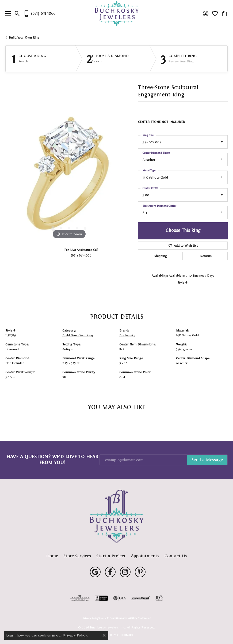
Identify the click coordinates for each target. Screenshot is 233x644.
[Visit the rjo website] (159, 598)
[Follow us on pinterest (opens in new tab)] (140, 572)
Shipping (161, 256)
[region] (69, 176)
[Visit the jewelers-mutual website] (141, 598)
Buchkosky (127, 335)
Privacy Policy (91, 618)
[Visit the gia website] (120, 598)
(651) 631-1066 (81, 255)
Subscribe (207, 460)
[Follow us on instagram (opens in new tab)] (125, 572)
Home (52, 556)
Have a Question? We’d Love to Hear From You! (52, 460)
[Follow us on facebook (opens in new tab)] (110, 572)
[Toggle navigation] (7, 13)
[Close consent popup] (104, 635)
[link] (39, 13)
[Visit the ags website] (80, 598)
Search (23, 61)
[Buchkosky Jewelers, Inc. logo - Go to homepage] (117, 14)
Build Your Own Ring (24, 37)
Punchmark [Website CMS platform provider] (125, 635)
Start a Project (111, 556)
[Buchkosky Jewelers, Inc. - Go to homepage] (117, 517)
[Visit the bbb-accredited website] (101, 598)
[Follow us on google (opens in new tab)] (95, 572)
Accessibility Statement (136, 618)
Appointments (145, 556)
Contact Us (176, 556)
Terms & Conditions (110, 618)
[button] (17, 13)
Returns (206, 256)
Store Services (77, 556)
